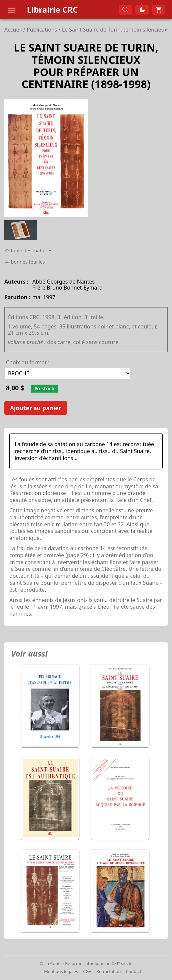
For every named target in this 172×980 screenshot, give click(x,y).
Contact (134, 971)
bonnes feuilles (25, 262)
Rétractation (109, 971)
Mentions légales (61, 971)
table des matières (28, 250)
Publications (42, 30)
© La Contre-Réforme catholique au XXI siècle (86, 963)
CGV (87, 971)
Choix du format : (28, 362)
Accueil (13, 30)
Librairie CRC (52, 9)
